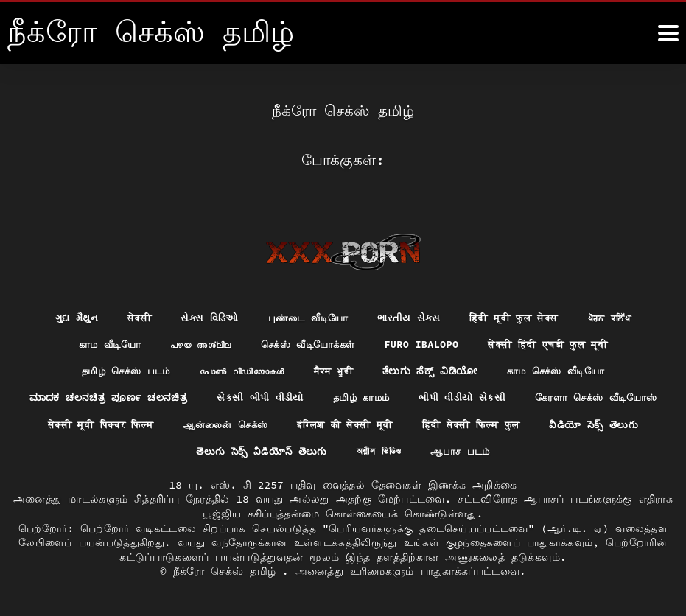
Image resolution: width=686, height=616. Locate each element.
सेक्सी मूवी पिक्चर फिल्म (295, 424)
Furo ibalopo (426, 343)
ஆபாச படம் (593, 451)
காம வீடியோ (97, 343)
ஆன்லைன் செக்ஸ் (429, 424)
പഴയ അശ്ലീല (192, 343)
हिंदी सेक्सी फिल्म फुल (114, 451)
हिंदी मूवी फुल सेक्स (519, 315)
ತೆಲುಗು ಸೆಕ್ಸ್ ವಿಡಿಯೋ (435, 370)
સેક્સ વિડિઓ (202, 315)
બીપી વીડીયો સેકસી (545, 396)
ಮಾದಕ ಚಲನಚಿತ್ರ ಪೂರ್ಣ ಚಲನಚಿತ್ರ (177, 396)
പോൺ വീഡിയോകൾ (238, 370)
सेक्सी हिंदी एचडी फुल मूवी (558, 343)
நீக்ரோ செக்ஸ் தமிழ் (228, 571)
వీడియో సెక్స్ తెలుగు (243, 451)
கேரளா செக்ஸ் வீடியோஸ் (143, 424)
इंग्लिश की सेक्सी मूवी (556, 424)
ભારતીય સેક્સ (409, 315)
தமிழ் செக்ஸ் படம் (114, 370)
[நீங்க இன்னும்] (668, 33)
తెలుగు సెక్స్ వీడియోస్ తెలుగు (386, 451)
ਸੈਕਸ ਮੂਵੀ (335, 370)
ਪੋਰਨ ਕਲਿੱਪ (620, 315)
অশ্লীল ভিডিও (508, 451)
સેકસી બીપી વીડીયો (333, 396)
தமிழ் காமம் (439, 396)
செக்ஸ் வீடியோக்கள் (306, 343)
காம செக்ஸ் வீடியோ (567, 370)
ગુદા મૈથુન (64, 315)
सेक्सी (130, 315)
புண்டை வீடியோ (305, 315)
